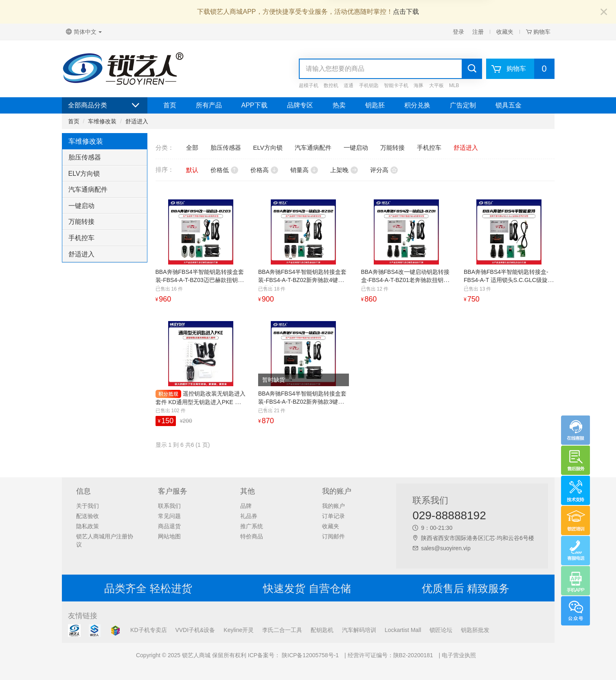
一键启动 (81, 206)
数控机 (331, 85)
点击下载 (406, 12)
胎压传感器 (85, 157)
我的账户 (333, 506)
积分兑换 (417, 105)
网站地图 (169, 536)
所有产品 (209, 105)
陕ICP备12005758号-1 (309, 655)
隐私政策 (88, 526)
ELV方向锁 (84, 174)
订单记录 (333, 516)
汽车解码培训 (359, 630)
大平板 (436, 85)
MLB (454, 85)
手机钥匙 (369, 85)
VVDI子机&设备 (195, 630)
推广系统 (252, 526)
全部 (192, 148)
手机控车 (81, 238)
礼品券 (249, 516)
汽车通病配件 (88, 189)
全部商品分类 (105, 105)
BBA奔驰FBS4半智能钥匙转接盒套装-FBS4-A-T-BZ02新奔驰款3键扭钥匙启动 (302, 402)
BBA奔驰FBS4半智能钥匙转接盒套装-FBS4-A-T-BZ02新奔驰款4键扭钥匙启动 (302, 280)
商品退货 (169, 526)
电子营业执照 (459, 655)
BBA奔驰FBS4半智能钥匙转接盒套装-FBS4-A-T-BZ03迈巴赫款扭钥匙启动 (200, 280)
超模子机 (309, 85)
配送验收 (88, 516)
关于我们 (88, 506)
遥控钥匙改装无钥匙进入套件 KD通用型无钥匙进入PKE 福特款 (201, 402)
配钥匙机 (322, 630)
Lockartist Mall (403, 630)
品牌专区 (300, 105)
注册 (478, 32)
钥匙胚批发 (475, 630)
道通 (349, 85)
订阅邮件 (333, 536)
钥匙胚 (375, 105)
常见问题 (169, 516)
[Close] (604, 12)
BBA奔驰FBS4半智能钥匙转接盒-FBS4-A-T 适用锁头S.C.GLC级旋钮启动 (509, 280)
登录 (458, 32)
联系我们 (169, 506)
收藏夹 (505, 32)
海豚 (419, 85)
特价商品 (252, 536)
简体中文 (84, 32)
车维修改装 (102, 121)
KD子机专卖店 (148, 630)
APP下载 (254, 105)
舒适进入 (137, 121)
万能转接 (81, 222)
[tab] (105, 157)
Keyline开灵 (239, 630)
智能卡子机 (396, 85)
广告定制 (463, 105)
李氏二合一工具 (282, 630)
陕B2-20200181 (413, 655)
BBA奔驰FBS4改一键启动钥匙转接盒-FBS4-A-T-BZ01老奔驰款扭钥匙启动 (405, 280)
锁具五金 (509, 105)
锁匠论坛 (441, 630)
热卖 (339, 105)
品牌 (246, 506)
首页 (170, 105)
